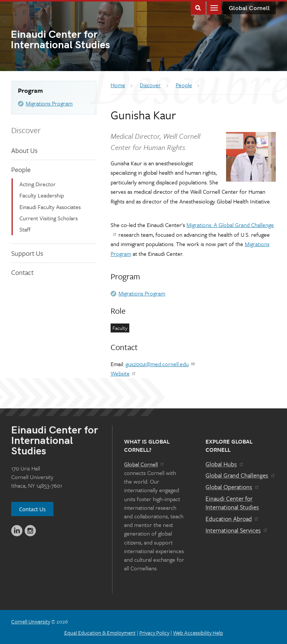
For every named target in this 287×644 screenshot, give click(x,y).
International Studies (77, 40)
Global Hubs (225, 464)
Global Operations (232, 487)
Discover (26, 130)
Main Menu (214, 7)
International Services (237, 530)
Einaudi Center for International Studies (232, 503)
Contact (22, 272)
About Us (24, 150)
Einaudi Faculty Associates (50, 207)
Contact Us (32, 509)
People (21, 169)
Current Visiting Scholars (49, 218)
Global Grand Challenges (240, 475)
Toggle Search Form (198, 7)
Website (124, 373)
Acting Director (38, 184)
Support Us (27, 253)
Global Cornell (249, 8)
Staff (25, 229)
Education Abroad (232, 519)
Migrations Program (49, 103)
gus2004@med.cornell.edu (161, 364)
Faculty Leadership (42, 195)
